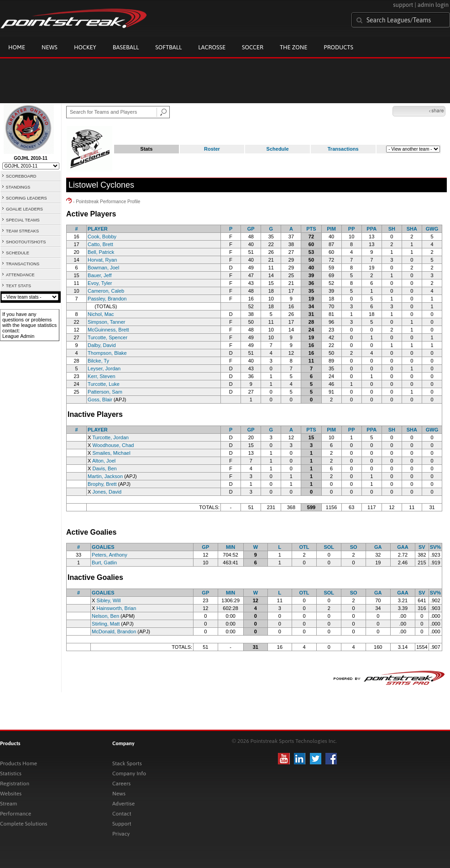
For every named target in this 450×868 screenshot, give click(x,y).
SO (354, 547)
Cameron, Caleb (106, 291)
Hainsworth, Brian (116, 608)
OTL (304, 547)
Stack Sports (127, 763)
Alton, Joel (104, 461)
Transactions (343, 149)
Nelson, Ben (105, 616)
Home (17, 47)
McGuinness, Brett (108, 330)
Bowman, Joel (103, 268)
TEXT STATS (18, 286)
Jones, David (107, 492)
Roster (212, 149)
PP (352, 229)
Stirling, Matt (106, 624)
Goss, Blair (100, 400)
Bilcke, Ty (98, 361)
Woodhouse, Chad (113, 445)
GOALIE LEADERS (24, 209)
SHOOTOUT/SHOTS (26, 242)
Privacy (121, 834)
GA (378, 547)
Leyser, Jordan (104, 368)
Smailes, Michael (111, 453)
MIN (230, 547)
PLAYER (98, 229)
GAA (403, 547)
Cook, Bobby (102, 237)
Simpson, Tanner (106, 322)
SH (392, 229)
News (50, 47)
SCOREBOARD (21, 176)
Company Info (129, 773)
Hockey (85, 47)
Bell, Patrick (101, 252)
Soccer (253, 47)
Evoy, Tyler (100, 283)
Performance (16, 814)
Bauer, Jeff (99, 275)
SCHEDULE (18, 253)
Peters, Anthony (110, 555)
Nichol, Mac (101, 314)
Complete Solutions (24, 824)
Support (122, 824)
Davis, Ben (104, 468)
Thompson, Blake (107, 353)
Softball (168, 47)
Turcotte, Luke (104, 384)
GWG (432, 229)
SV (422, 547)
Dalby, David (102, 345)
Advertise (123, 804)
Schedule (278, 149)
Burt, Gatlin (104, 563)
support (403, 5)
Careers (121, 784)
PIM (331, 229)
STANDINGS (18, 187)
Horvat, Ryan (102, 260)
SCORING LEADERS (26, 198)
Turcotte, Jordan (110, 437)
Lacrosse (212, 47)
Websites (11, 794)
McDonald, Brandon (114, 631)
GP (251, 229)
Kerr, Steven (102, 376)
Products (338, 47)
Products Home (18, 763)
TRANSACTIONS (23, 264)
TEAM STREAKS (22, 231)
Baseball (126, 47)
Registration (15, 784)
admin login (433, 5)
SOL (329, 547)
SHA (412, 229)
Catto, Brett (100, 244)
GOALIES (103, 547)
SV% (435, 547)
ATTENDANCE (20, 275)
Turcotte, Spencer (107, 337)
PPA (372, 229)
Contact (122, 814)
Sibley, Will (108, 600)
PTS (311, 229)
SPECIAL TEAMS (23, 220)
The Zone (293, 47)
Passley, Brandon (107, 299)
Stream (8, 804)
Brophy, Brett (102, 484)
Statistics (11, 773)
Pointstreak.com (73, 19)
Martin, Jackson (105, 476)
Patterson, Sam (105, 392)
